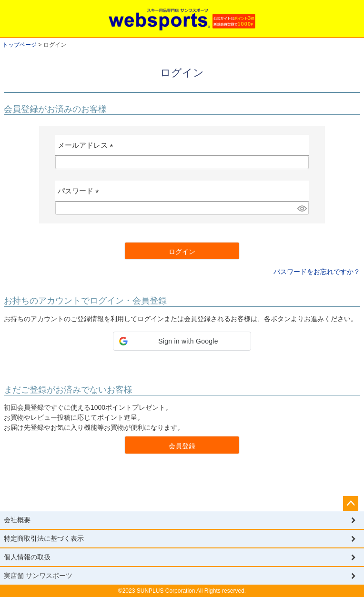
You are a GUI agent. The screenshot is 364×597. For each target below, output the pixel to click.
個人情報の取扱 (27, 557)
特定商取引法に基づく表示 (44, 538)
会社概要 (17, 520)
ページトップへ (351, 504)
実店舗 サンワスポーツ (38, 576)
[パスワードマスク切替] (302, 208)
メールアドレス (87, 148)
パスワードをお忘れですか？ (317, 272)
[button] (182, 341)
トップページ (20, 45)
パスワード (80, 194)
